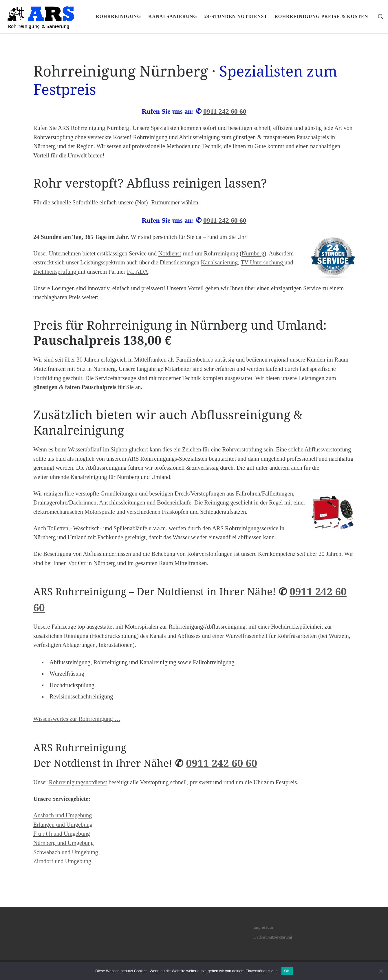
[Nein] (381, 971)
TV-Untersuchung (262, 262)
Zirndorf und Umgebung (62, 861)
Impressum (263, 927)
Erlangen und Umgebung (63, 825)
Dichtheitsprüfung (55, 272)
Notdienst (170, 253)
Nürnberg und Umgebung (64, 843)
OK (287, 971)
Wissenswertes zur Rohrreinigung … (77, 719)
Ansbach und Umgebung (63, 815)
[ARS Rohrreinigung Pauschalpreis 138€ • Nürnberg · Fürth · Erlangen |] (41, 15)
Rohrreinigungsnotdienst (78, 782)
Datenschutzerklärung (273, 937)
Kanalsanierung (219, 262)
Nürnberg (253, 253)
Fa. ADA (137, 272)
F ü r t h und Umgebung (62, 834)
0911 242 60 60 (225, 111)
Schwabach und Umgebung (66, 852)
